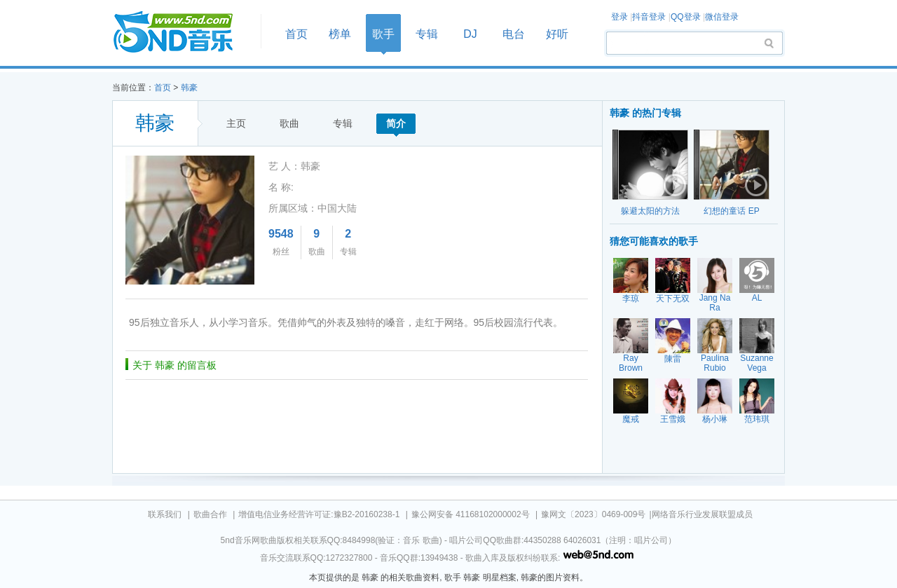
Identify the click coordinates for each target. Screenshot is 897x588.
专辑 (427, 34)
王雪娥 (673, 419)
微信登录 (722, 17)
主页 (236, 123)
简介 (396, 123)
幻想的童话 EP (731, 211)
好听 (557, 34)
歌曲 (289, 123)
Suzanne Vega (756, 363)
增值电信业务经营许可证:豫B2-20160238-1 (319, 514)
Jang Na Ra (715, 303)
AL (757, 298)
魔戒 (631, 419)
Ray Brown (631, 363)
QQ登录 (686, 17)
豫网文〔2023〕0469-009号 (593, 514)
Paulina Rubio (715, 363)
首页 (182, 33)
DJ (470, 34)
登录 (619, 17)
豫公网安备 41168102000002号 (471, 514)
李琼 (631, 299)
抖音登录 (649, 17)
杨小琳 (715, 419)
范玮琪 (757, 419)
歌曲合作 (210, 514)
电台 (514, 34)
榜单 (340, 34)
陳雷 (673, 359)
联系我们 (165, 514)
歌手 (383, 34)
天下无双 (673, 299)
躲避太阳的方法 (650, 211)
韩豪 (189, 88)
